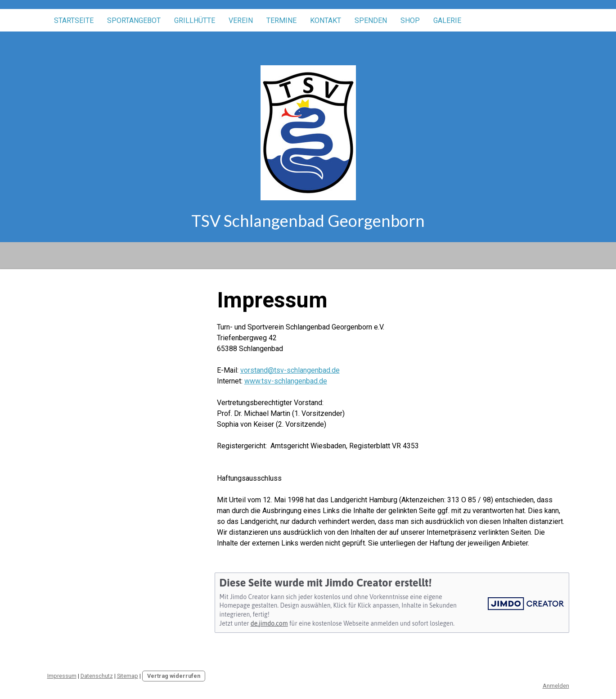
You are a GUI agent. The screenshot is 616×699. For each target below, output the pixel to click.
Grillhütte (195, 20)
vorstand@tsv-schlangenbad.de (290, 370)
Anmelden (556, 686)
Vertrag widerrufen (174, 676)
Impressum (62, 676)
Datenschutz (97, 676)
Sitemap (128, 676)
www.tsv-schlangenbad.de (286, 381)
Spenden (371, 20)
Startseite (74, 20)
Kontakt (326, 20)
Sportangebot (134, 20)
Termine (281, 20)
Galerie (447, 20)
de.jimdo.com (269, 623)
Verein (241, 20)
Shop (410, 20)
